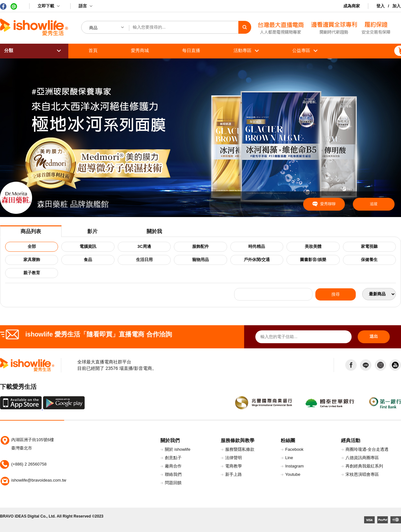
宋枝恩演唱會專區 (362, 474)
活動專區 (243, 50)
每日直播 (191, 50)
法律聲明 (234, 458)
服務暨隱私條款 (240, 449)
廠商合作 (173, 466)
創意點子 (173, 458)
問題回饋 (173, 483)
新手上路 (234, 474)
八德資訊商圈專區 (362, 458)
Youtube (293, 474)
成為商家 (352, 6)
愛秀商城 (140, 50)
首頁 (93, 50)
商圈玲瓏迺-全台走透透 (367, 449)
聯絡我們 (173, 474)
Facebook (294, 449)
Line (289, 458)
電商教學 (234, 466)
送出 (374, 336)
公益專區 (301, 50)
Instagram (294, 466)
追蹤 (374, 204)
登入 (380, 6)
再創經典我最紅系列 (364, 466)
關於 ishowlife (178, 449)
